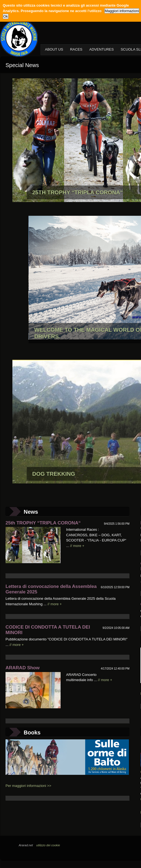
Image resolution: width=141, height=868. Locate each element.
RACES (76, 49)
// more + (77, 546)
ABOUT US (54, 49)
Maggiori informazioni (122, 11)
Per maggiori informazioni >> (28, 786)
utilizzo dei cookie (48, 845)
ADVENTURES (101, 49)
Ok (6, 16)
